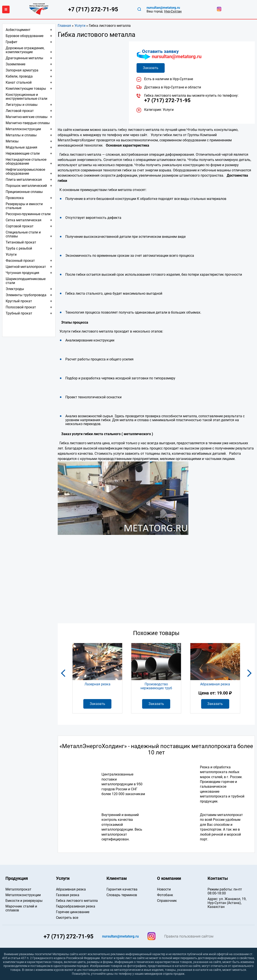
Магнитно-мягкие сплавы (27, 117)
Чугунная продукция (22, 273)
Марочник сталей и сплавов (21, 908)
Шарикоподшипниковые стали (26, 281)
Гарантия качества (122, 889)
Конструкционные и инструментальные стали (26, 97)
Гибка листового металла (77, 901)
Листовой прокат (20, 111)
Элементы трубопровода (26, 295)
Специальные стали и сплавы (23, 234)
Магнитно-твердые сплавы (28, 123)
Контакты (218, 878)
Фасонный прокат (20, 261)
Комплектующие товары (26, 89)
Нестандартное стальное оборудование (26, 161)
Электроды (15, 289)
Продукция (17, 878)
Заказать (151, 68)
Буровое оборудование (25, 36)
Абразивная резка (71, 889)
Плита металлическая (24, 180)
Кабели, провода (19, 76)
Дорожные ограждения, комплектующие (25, 50)
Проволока (15, 198)
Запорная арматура (22, 70)
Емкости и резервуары (24, 901)
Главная (64, 26)
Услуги (80, 26)
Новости (164, 889)
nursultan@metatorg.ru (177, 57)
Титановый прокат (21, 242)
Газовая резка (68, 895)
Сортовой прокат (20, 226)
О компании (169, 878)
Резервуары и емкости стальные (24, 206)
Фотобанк (165, 895)
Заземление (15, 64)
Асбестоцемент (18, 30)
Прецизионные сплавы (24, 192)
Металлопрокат (18, 889)
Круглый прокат (19, 301)
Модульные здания (21, 147)
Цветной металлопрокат (26, 267)
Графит (12, 42)
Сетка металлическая (24, 220)
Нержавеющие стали (23, 153)
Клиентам (117, 878)
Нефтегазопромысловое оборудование (25, 171)
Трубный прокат (19, 313)
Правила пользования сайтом (189, 936)
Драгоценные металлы (24, 58)
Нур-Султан (173, 11)
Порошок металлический (26, 186)
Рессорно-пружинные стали (28, 214)
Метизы (12, 141)
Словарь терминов (122, 895)
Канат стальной (19, 82)
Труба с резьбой (19, 248)
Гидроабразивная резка (76, 906)
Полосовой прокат (21, 307)
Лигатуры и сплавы (22, 105)
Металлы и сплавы (21, 135)
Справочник (167, 901)
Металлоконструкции (23, 129)
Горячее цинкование (73, 912)
